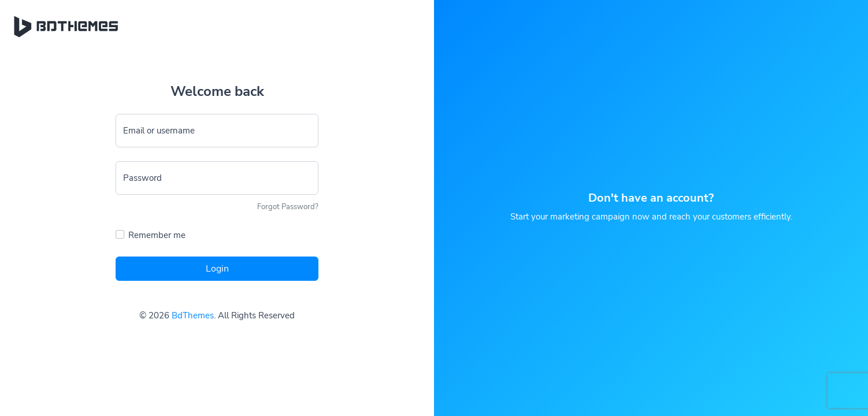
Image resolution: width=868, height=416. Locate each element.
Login (217, 269)
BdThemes (193, 315)
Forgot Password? (288, 207)
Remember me (157, 235)
